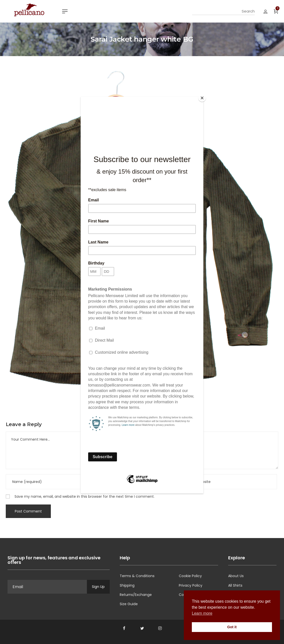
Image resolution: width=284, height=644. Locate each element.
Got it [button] (232, 627)
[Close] (202, 98)
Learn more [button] (202, 613)
